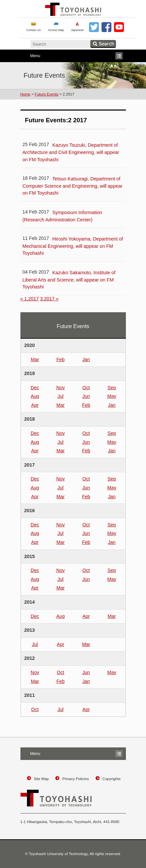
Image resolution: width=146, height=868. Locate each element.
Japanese (77, 30)
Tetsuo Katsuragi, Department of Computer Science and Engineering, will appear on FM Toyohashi (73, 186)
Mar (35, 359)
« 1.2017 (30, 299)
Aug (35, 396)
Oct (86, 388)
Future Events (46, 94)
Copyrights (112, 779)
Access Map (56, 30)
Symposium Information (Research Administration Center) (62, 216)
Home (26, 94)
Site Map (41, 779)
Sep (112, 388)
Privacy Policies (76, 779)
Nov (61, 388)
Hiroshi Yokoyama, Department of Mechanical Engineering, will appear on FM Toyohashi (73, 246)
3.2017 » (49, 299)
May (112, 396)
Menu (72, 56)
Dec (35, 388)
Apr (35, 405)
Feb (60, 359)
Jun (86, 396)
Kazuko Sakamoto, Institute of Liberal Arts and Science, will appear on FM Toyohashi (69, 280)
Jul (60, 396)
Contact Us (34, 30)
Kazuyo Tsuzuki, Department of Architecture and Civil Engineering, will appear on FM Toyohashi (71, 152)
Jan (86, 359)
